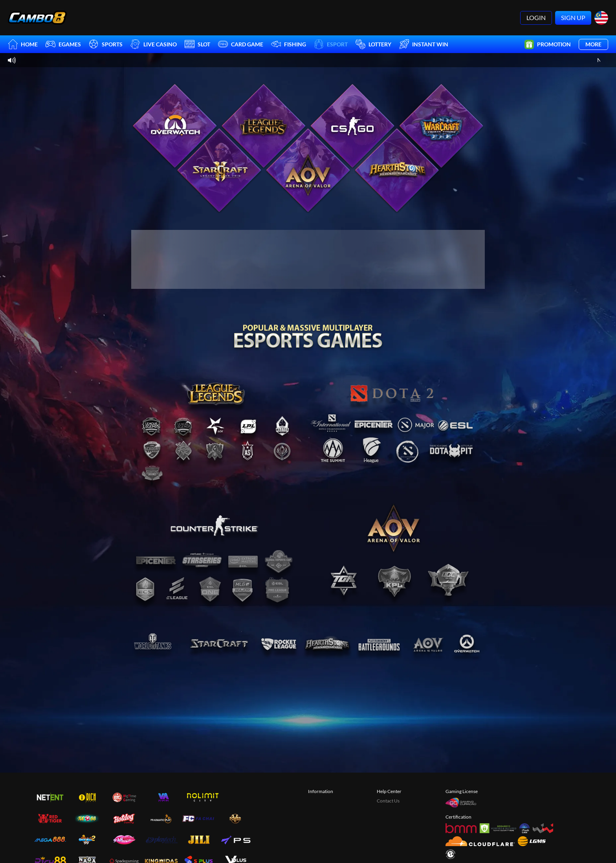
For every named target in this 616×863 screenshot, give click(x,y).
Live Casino (154, 44)
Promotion (548, 44)
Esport (331, 44)
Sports (106, 44)
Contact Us (388, 801)
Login (536, 17)
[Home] (37, 18)
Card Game (241, 44)
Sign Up (573, 17)
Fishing (289, 44)
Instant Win (424, 44)
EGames (63, 44)
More (593, 44)
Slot (197, 44)
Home (23, 44)
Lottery (373, 44)
